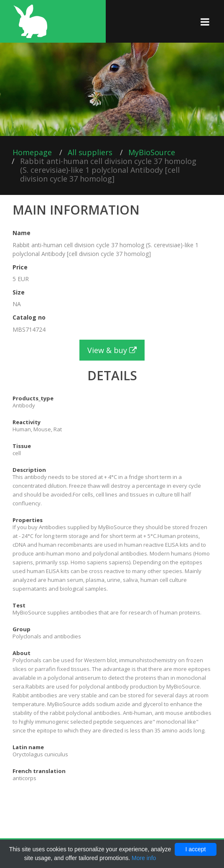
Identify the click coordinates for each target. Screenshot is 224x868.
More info (144, 858)
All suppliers (90, 152)
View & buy (112, 350)
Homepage (32, 152)
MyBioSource (152, 152)
